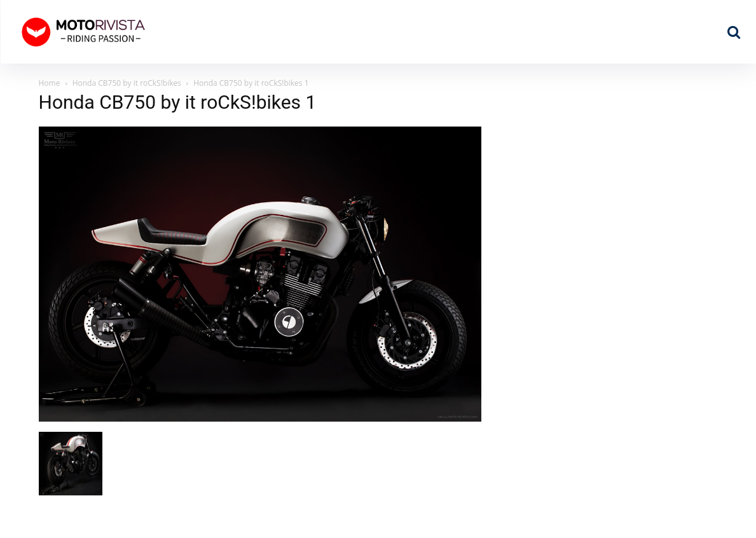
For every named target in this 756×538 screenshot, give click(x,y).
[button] (734, 32)
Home (50, 83)
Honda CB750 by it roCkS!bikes (127, 83)
